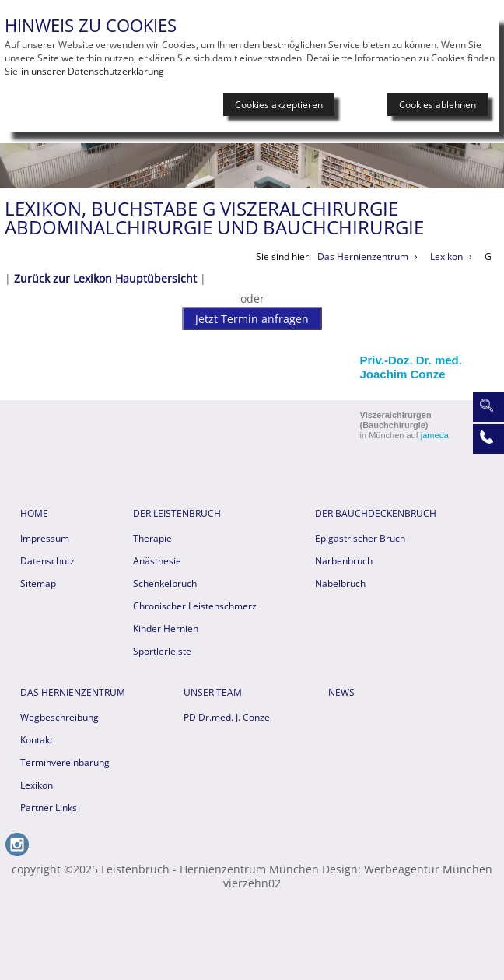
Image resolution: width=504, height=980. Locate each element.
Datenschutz (47, 561)
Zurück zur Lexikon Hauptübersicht (105, 278)
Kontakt (37, 740)
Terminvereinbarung (65, 762)
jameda (435, 435)
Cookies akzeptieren (279, 105)
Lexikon (37, 785)
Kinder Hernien (166, 629)
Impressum (45, 538)
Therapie (152, 538)
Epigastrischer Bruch (360, 538)
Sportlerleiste (162, 651)
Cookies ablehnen (437, 105)
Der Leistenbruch (177, 513)
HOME (34, 513)
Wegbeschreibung (59, 717)
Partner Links (49, 808)
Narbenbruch (344, 561)
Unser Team (213, 692)
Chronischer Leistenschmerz (195, 606)
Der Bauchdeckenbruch (376, 513)
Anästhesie (157, 561)
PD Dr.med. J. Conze (227, 717)
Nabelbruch (340, 583)
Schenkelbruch (165, 583)
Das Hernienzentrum (73, 692)
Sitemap (38, 583)
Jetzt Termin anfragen (252, 319)
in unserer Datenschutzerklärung (93, 71)
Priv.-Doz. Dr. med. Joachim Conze (411, 367)
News (341, 692)
